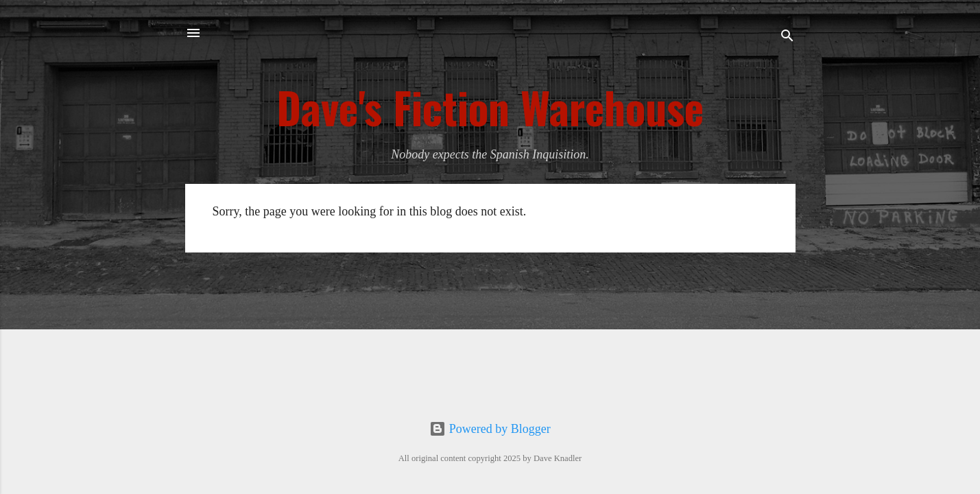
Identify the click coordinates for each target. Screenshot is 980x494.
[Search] (787, 37)
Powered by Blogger (490, 429)
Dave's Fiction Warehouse (490, 107)
